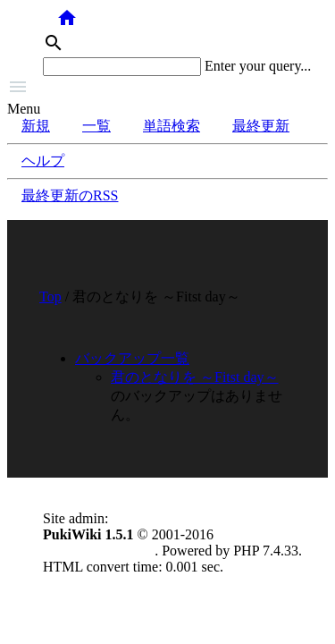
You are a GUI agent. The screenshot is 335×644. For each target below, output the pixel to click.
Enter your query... (258, 66)
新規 (36, 126)
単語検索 (172, 126)
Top (50, 297)
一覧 (96, 126)
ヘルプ (43, 161)
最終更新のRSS (70, 195)
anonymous (145, 518)
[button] (167, 89)
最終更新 (261, 126)
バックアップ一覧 (132, 358)
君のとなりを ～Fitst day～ (195, 377)
